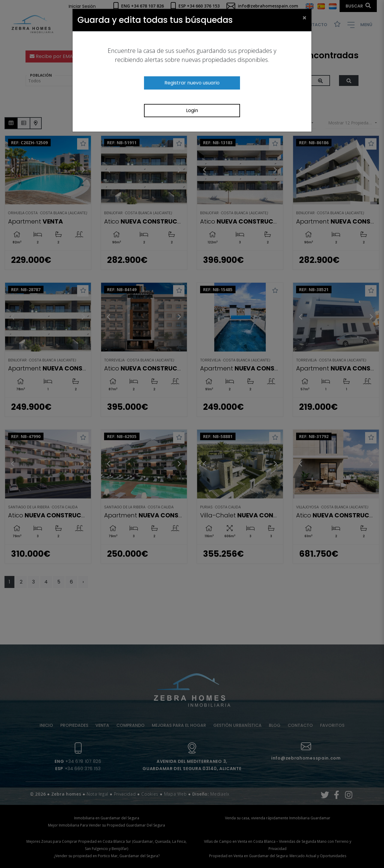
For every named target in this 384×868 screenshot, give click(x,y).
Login (192, 110)
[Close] (304, 17)
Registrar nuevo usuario (192, 83)
